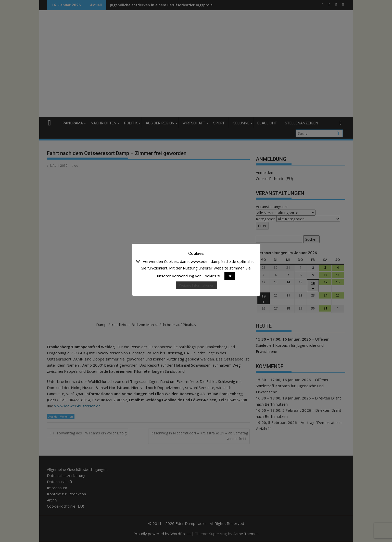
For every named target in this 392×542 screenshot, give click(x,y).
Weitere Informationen (197, 285)
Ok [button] (230, 276)
